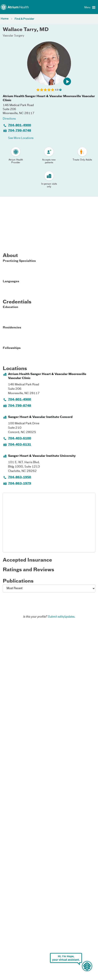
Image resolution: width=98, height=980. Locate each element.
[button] (67, 81)
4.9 (57, 90)
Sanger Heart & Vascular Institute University (42, 456)
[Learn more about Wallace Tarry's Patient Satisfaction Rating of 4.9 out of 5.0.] (45, 90)
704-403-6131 (20, 445)
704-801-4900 (20, 125)
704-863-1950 (20, 477)
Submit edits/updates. (61, 617)
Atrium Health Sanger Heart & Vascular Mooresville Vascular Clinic (49, 98)
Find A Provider (24, 19)
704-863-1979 (20, 484)
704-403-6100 (20, 439)
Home (5, 19)
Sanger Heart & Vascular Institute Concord (40, 417)
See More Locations (21, 138)
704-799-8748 (20, 131)
